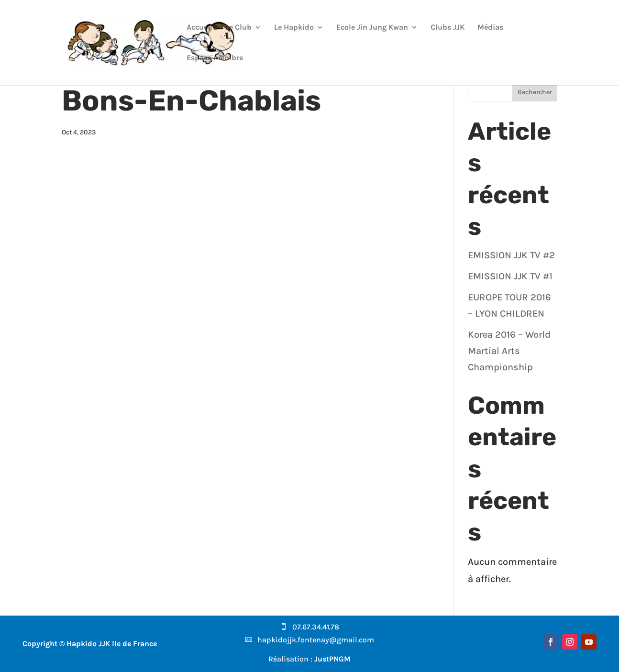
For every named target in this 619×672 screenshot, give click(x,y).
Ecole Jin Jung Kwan (372, 28)
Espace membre (215, 58)
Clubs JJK (448, 28)
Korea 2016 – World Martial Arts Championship (509, 351)
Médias (490, 28)
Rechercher (535, 92)
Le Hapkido (294, 28)
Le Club (238, 28)
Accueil (199, 28)
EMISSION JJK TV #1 (510, 276)
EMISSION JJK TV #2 (511, 255)
